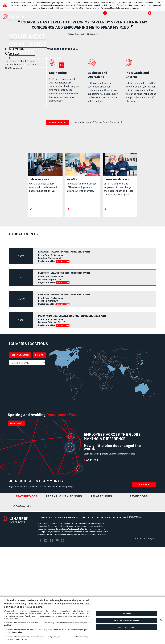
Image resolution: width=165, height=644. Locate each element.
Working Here (76, 20)
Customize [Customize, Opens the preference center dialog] (126, 614)
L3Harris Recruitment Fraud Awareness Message (98, 8)
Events (114, 20)
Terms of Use (22, 639)
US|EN (151, 15)
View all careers (58, 205)
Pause (161, 90)
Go (61, 82)
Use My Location (20, 437)
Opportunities (96, 20)
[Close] (161, 620)
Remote (39, 437)
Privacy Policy (16, 632)
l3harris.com (128, 20)
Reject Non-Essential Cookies (126, 620)
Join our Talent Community (109, 205)
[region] (82, 620)
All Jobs (61, 20)
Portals (138, 14)
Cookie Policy (10, 625)
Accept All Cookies (126, 627)
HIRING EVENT (63, 344)
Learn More (93, 80)
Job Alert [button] (144, 20)
